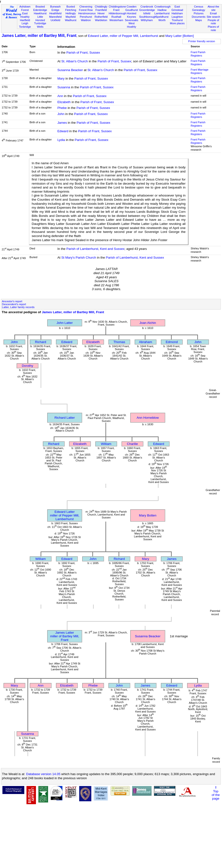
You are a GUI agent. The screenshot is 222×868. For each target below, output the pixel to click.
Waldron (86, 20)
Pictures (199, 13)
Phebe (62, 108)
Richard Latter (65, 418)
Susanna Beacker (70, 70)
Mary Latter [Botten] (180, 36)
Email (213, 13)
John (61, 114)
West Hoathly (132, 25)
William (106, 444)
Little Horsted (40, 18)
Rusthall (116, 17)
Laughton (177, 17)
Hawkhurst (40, 13)
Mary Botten (148, 515)
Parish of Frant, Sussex (83, 53)
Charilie (132, 444)
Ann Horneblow (148, 418)
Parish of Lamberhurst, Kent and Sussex (95, 249)
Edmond (172, 342)
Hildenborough (118, 13)
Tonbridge (25, 27)
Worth (162, 20)
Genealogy (199, 10)
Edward (63, 131)
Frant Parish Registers (198, 54)
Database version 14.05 (43, 774)
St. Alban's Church (74, 61)
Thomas (119, 342)
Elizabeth (64, 102)
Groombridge (147, 10)
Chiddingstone (117, 7)
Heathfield (55, 13)
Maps (199, 20)
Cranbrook (147, 7)
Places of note (213, 28)
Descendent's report (14, 304)
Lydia (61, 140)
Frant (116, 10)
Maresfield (55, 17)
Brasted (40, 7)
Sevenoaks (132, 20)
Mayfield (71, 17)
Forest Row (86, 10)
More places (177, 23)
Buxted (71, 7)
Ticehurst (177, 20)
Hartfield (25, 20)
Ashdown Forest (25, 8)
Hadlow (162, 10)
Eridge (55, 10)
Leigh (25, 23)
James (62, 123)
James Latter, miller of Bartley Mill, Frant (39, 36)
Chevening (86, 7)
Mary (61, 78)
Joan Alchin (148, 323)
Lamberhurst (162, 13)
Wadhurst (71, 20)
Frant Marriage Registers (200, 71)
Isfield (147, 13)
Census (199, 7)
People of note (213, 22)
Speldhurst (162, 17)
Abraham (145, 342)
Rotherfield (101, 17)
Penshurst (86, 17)
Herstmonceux (87, 13)
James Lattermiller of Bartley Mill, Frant (64, 636)
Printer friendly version (202, 41)
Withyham (147, 20)
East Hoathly (25, 15)
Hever (101, 13)
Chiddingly (101, 7)
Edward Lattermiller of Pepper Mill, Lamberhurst (65, 515)
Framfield (101, 10)
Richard (41, 342)
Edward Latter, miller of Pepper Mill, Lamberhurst (123, 36)
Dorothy (28, 366)
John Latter (65, 323)
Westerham (116, 20)
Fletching (71, 10)
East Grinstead (177, 8)
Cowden (132, 7)
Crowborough (163, 7)
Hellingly (71, 13)
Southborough (148, 17)
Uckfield (55, 20)
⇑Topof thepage (216, 793)
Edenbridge (40, 10)
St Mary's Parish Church (79, 258)
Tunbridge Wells (40, 25)
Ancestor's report (12, 301)
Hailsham (177, 13)
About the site (213, 8)
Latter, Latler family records (18, 307)
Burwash (55, 7)
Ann (60, 96)
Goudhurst (132, 10)
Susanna (64, 87)
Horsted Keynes (132, 15)
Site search (213, 17)
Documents (199, 17)
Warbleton (101, 20)
